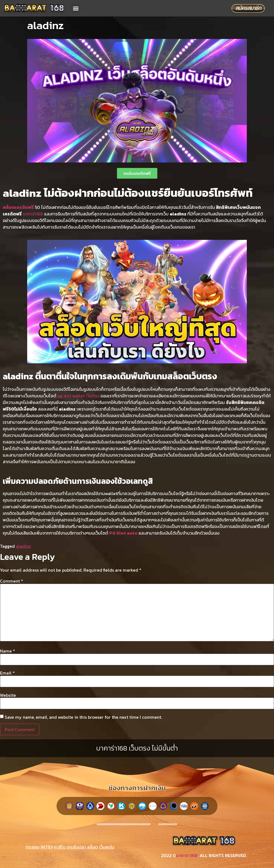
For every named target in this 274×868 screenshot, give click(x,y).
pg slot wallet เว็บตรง (78, 396)
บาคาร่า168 (33, 214)
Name (8, 651)
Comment (12, 581)
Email (7, 673)
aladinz (23, 546)
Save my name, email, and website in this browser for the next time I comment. (83, 717)
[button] (76, 8)
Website (8, 695)
